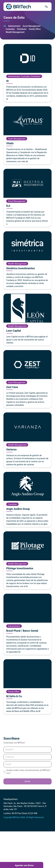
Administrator (14, 26)
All (5, 26)
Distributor (22, 29)
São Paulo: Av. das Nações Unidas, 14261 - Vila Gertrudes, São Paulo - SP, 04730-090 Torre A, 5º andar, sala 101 (25, 806)
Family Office (35, 29)
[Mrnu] (46, 7)
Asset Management (32, 26)
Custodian (10, 29)
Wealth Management (15, 32)
